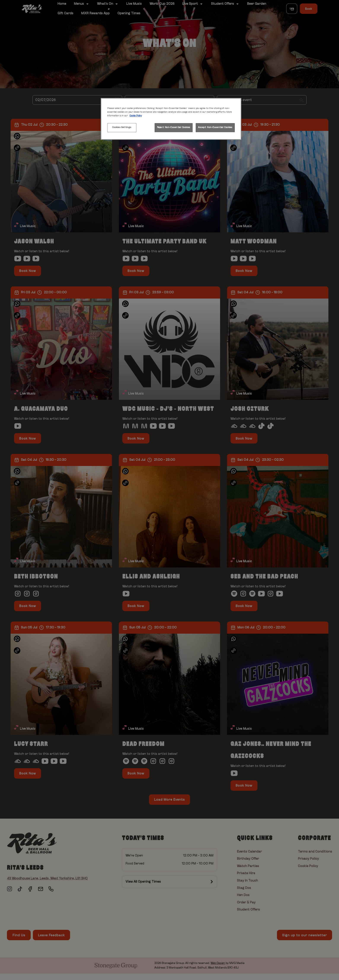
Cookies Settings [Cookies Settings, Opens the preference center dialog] (122, 127)
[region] (171, 119)
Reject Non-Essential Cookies (174, 127)
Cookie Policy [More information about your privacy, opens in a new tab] (136, 116)
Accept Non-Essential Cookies (215, 127)
